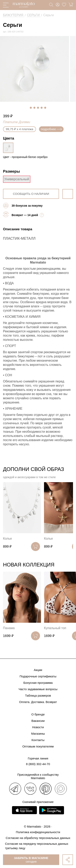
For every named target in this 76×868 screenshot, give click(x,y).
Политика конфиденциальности (38, 832)
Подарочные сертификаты (38, 676)
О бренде (38, 714)
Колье (7, 539)
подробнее (51, 129)
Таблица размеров (38, 696)
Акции (38, 670)
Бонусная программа (38, 683)
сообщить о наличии (31, 194)
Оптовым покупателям (38, 746)
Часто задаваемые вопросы (38, 689)
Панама (9, 628)
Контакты (38, 740)
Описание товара (18, 229)
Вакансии (38, 721)
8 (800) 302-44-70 (38, 764)
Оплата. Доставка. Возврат (38, 702)
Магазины (38, 734)
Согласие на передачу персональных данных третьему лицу (37, 846)
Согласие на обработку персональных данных (38, 838)
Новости (38, 727)
